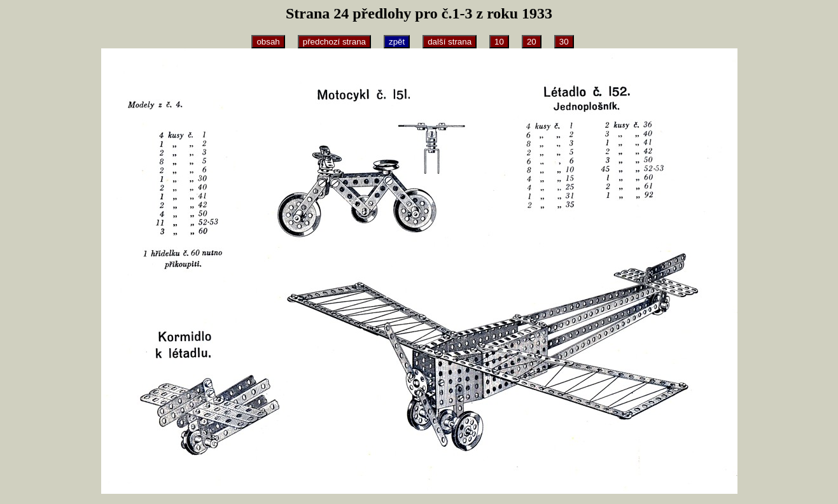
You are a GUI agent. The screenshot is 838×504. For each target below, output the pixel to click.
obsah (268, 42)
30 (564, 42)
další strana (450, 42)
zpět (397, 42)
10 (499, 42)
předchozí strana (334, 42)
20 (532, 42)
